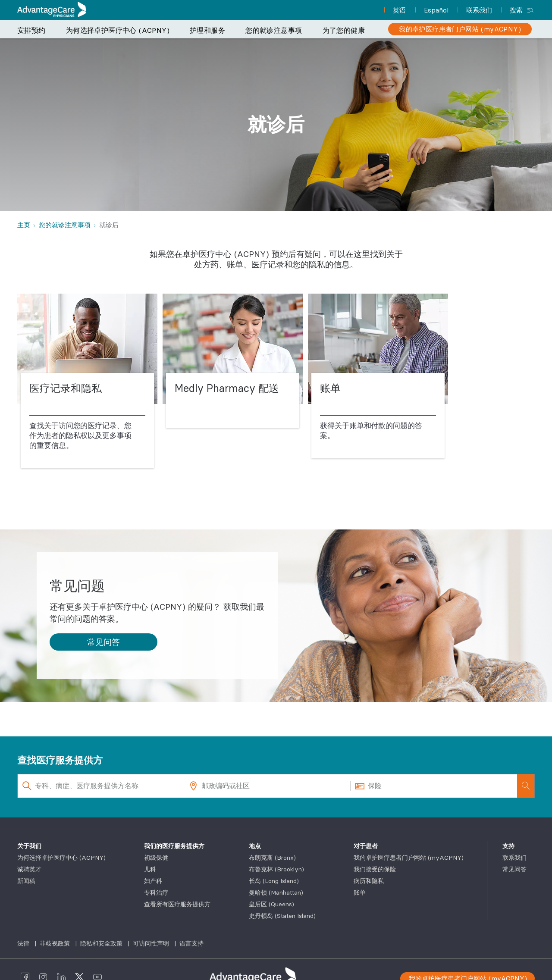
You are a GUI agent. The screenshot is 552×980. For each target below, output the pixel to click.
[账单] (378, 376)
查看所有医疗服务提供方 (177, 904)
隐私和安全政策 (102, 943)
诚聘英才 (29, 869)
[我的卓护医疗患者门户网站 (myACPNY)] (460, 29)
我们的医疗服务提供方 (174, 846)
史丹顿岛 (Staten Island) (282, 916)
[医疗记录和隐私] (87, 381)
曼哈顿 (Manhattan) (276, 892)
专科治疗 (156, 892)
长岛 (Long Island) (274, 881)
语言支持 (191, 943)
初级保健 (156, 858)
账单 (360, 892)
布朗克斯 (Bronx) (272, 858)
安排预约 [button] (31, 30)
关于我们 (29, 846)
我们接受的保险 (375, 869)
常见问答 (514, 869)
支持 (508, 846)
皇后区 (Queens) (271, 904)
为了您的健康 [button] (344, 30)
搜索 (516, 10)
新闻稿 (26, 881)
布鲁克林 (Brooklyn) (276, 869)
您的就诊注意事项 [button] (274, 30)
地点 (255, 846)
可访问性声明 (152, 943)
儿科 (150, 869)
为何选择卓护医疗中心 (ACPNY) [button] (118, 30)
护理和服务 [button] (207, 30)
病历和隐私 (369, 881)
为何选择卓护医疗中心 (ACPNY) (61, 858)
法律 (24, 943)
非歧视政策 (56, 943)
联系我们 (514, 858)
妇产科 (153, 881)
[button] (103, 642)
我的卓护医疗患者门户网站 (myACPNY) (409, 858)
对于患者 (366, 846)
